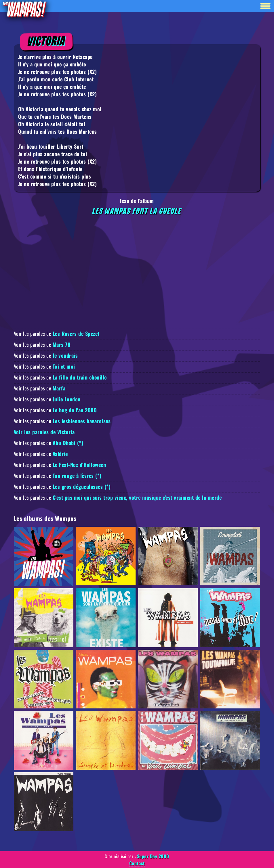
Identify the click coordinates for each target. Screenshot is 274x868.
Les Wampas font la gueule (137, 211)
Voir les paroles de (57, 334)
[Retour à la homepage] (24, 9)
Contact (137, 863)
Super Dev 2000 (153, 856)
